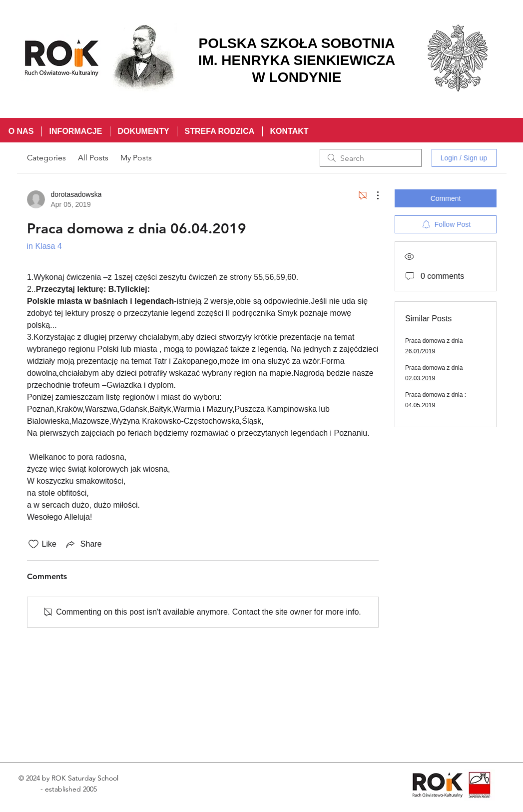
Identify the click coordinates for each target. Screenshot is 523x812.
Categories (46, 158)
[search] (371, 158)
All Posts (93, 158)
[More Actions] (373, 195)
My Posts (136, 158)
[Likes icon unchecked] (33, 544)
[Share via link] (83, 544)
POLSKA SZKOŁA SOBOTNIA (296, 43)
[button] (76, 131)
